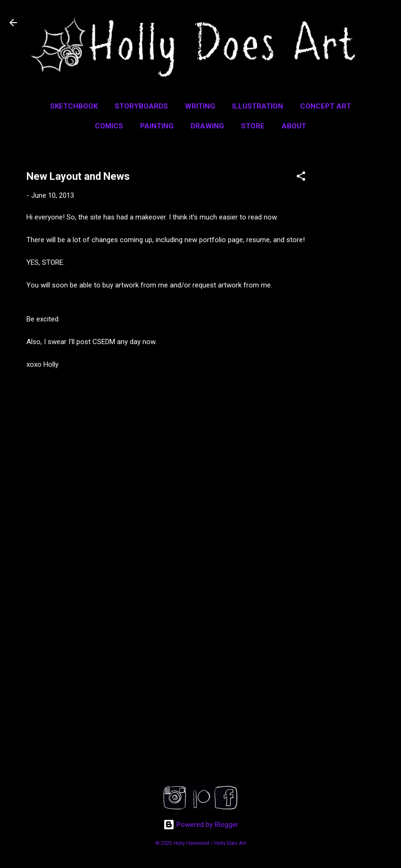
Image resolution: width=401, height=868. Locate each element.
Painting (157, 126)
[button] (301, 178)
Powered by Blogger (201, 825)
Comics (109, 126)
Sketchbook (74, 106)
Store (253, 126)
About (294, 126)
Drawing (207, 126)
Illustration (258, 106)
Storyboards (141, 106)
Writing (200, 106)
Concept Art (326, 106)
